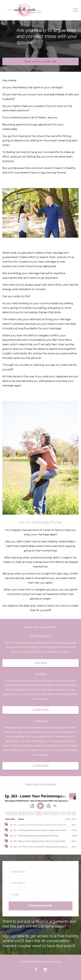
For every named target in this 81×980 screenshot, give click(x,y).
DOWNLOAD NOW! (41, 906)
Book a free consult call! (41, 61)
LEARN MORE (41, 710)
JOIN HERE (41, 663)
